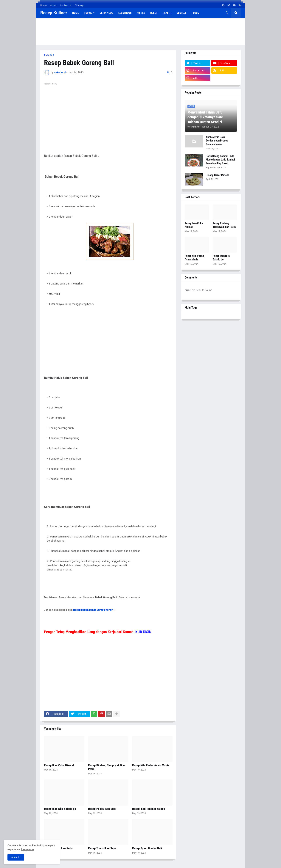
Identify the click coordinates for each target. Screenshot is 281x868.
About (53, 5)
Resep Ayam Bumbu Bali (147, 848)
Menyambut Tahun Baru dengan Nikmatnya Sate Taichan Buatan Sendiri (205, 117)
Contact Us (66, 5)
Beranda (49, 55)
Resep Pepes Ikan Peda (58, 848)
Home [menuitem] (76, 13)
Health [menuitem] (167, 13)
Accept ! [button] (16, 857)
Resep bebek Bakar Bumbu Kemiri (93, 610)
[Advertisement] (141, 31)
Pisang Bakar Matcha (218, 175)
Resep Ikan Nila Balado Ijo (60, 809)
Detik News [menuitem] (106, 13)
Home (43, 5)
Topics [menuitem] (88, 13)
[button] (227, 13)
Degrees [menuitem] (182, 13)
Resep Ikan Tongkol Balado (149, 809)
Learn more (28, 849)
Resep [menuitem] (154, 13)
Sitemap (79, 5)
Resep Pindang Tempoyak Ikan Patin (107, 767)
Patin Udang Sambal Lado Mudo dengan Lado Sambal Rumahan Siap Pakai (220, 160)
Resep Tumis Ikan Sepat (103, 848)
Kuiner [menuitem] (141, 13)
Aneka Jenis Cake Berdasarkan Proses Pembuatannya (217, 141)
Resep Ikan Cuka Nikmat (59, 765)
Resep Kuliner (54, 13)
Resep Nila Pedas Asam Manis (151, 765)
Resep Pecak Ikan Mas (102, 809)
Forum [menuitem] (196, 13)
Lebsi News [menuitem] (125, 13)
